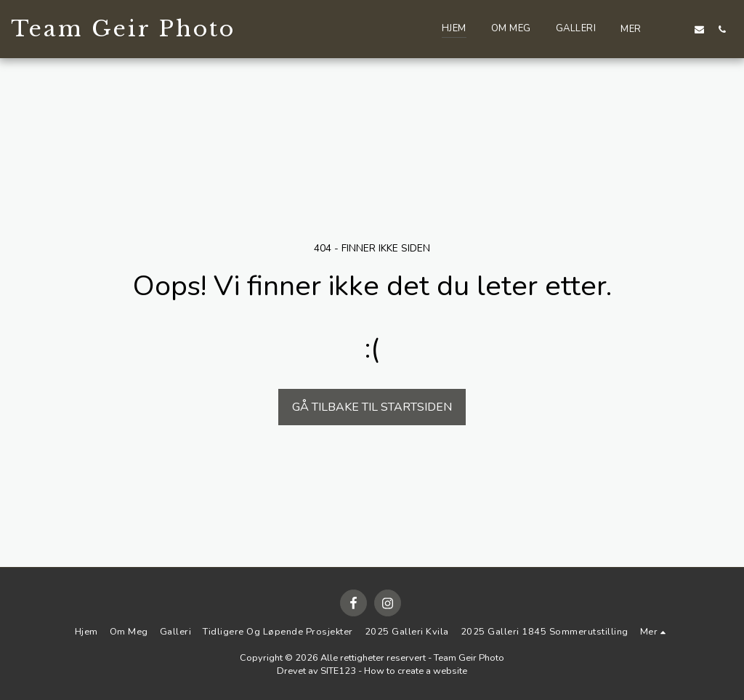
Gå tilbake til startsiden (372, 407)
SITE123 (338, 671)
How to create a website (416, 671)
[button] (677, 29)
